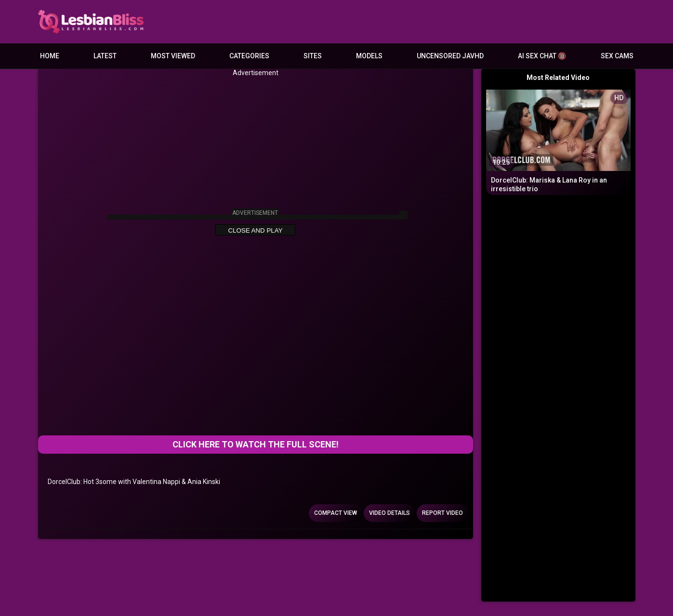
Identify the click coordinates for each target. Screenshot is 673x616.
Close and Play (255, 230)
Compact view (336, 513)
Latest (105, 56)
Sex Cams (617, 56)
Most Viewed (173, 56)
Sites (313, 56)
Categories (249, 56)
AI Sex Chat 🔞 (542, 56)
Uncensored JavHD (450, 56)
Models (369, 56)
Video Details (389, 513)
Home (50, 56)
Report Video (442, 513)
